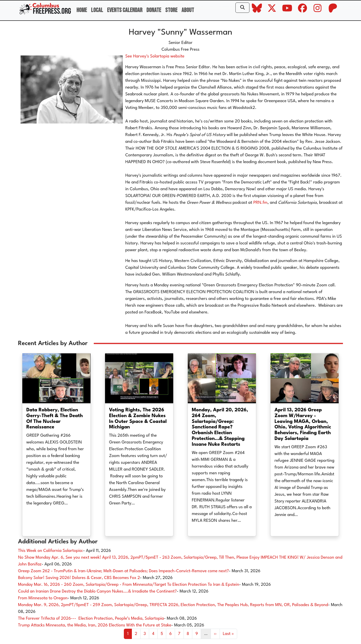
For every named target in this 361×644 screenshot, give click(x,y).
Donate (154, 10)
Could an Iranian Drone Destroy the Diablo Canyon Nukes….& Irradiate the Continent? (97, 591)
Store (171, 10)
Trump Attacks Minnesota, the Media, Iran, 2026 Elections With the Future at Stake (95, 625)
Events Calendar (125, 10)
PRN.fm (260, 203)
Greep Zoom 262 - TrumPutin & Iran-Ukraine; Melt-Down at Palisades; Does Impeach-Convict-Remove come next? (123, 571)
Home (82, 10)
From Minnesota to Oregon (43, 598)
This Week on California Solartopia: (51, 551)
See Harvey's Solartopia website (155, 56)
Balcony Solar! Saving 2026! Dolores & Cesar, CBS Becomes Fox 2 (79, 578)
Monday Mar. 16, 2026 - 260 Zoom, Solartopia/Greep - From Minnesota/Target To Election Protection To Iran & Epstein (129, 585)
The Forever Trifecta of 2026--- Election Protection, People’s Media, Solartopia (91, 619)
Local (97, 10)
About (188, 10)
